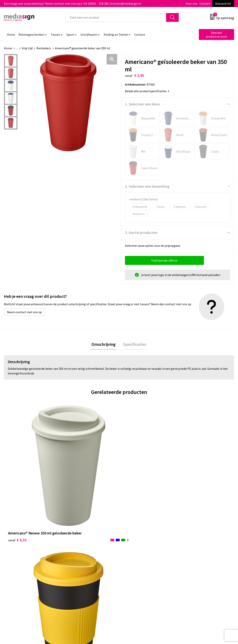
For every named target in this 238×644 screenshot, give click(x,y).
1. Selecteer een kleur (143, 104)
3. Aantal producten (141, 232)
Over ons (192, 4)
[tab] (104, 345)
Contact (205, 4)
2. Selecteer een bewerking (147, 186)
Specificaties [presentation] (134, 345)
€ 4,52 (17, 475)
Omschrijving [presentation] (104, 345)
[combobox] (116, 17)
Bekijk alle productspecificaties (147, 91)
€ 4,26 (132, 475)
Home (8, 48)
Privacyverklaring (192, 550)
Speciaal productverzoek (216, 34)
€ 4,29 (190, 475)
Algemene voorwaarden (197, 538)
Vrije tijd (27, 48)
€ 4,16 (75, 481)
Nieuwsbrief (223, 4)
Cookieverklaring (192, 544)
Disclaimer (188, 556)
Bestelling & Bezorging (139, 544)
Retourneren (132, 550)
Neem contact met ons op (24, 312)
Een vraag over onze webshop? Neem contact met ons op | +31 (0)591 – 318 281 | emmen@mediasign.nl (73, 4)
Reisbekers (44, 48)
